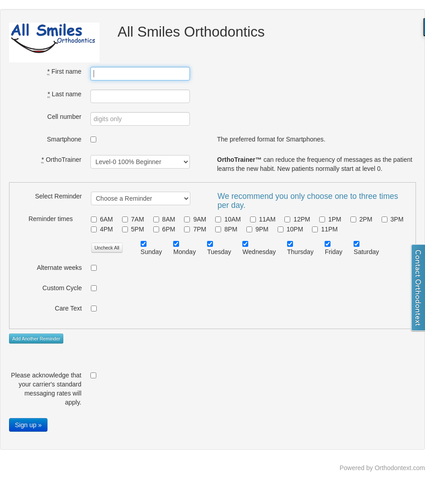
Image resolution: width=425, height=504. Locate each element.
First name (64, 72)
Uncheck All (107, 248)
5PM (133, 229)
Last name (64, 94)
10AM (228, 219)
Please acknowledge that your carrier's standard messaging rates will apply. (46, 389)
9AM (195, 219)
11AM (263, 219)
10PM (290, 229)
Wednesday (259, 252)
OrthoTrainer (61, 160)
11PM (325, 229)
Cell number (64, 117)
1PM (330, 219)
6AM (102, 219)
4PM (102, 229)
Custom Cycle (62, 288)
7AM (133, 219)
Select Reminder (59, 196)
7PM (195, 229)
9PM (257, 229)
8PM (226, 229)
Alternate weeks (59, 268)
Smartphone (64, 139)
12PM (297, 219)
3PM (393, 219)
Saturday (366, 252)
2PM (361, 219)
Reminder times (51, 219)
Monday (184, 252)
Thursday (300, 252)
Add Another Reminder (36, 339)
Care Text (68, 308)
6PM (164, 229)
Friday (333, 252)
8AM (164, 219)
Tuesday (219, 252)
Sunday (151, 252)
